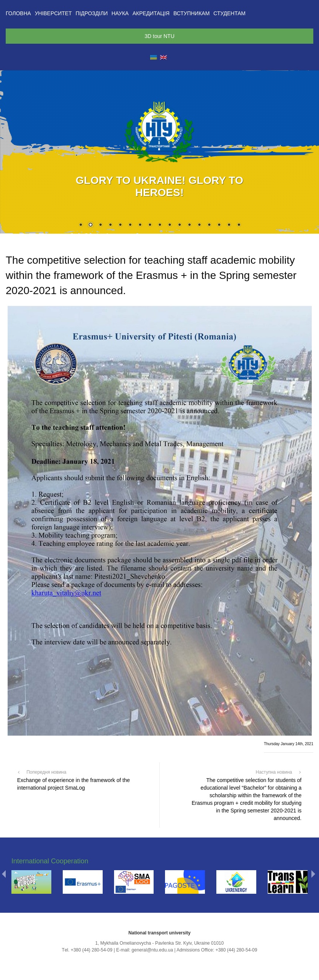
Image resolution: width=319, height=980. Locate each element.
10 (170, 225)
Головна (18, 13)
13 (199, 225)
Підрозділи (92, 13)
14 (209, 225)
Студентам (229, 13)
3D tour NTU (159, 36)
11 (179, 225)
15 (219, 225)
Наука (120, 13)
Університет (53, 13)
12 (189, 225)
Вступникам (191, 13)
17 (239, 225)
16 (229, 225)
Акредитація (151, 13)
